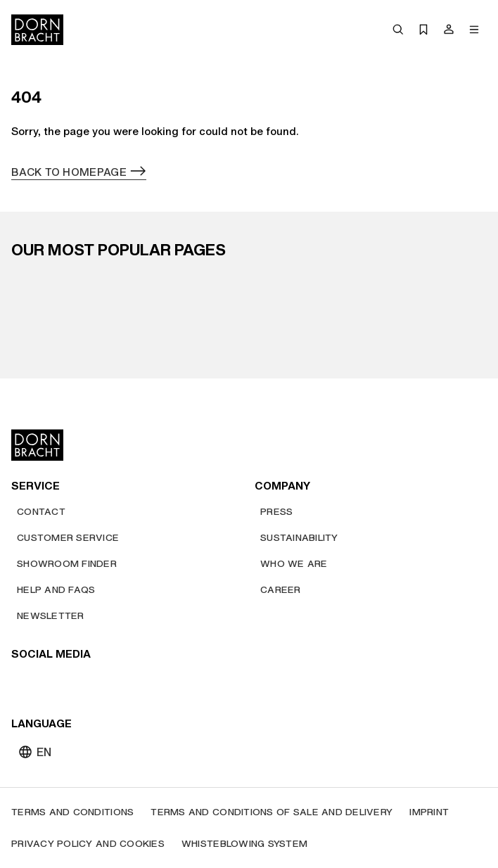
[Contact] (41, 512)
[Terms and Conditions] (72, 812)
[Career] (281, 590)
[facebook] (100, 683)
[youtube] (24, 683)
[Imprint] (429, 812)
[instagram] (49, 683)
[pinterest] (75, 683)
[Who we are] (294, 564)
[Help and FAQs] (56, 590)
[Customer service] (68, 538)
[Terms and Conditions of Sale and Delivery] (272, 812)
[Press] (276, 512)
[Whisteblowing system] (244, 844)
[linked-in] (125, 683)
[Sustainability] (299, 538)
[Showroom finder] (67, 564)
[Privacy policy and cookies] (88, 844)
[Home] (37, 30)
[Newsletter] (51, 616)
